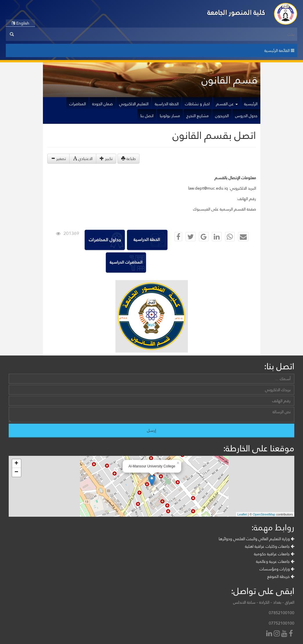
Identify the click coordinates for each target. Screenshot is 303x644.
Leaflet (242, 514)
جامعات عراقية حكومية (274, 554)
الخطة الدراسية (167, 104)
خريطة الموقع (281, 576)
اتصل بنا (147, 116)
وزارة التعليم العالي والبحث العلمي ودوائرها (256, 539)
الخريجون (222, 116)
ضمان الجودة (102, 104)
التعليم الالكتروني (134, 104)
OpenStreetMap (264, 514)
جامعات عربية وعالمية (275, 561)
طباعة (128, 159)
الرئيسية (251, 104)
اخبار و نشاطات (197, 104)
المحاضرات (78, 104)
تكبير (106, 159)
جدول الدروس (246, 116)
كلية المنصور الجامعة (236, 12)
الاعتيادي (83, 159)
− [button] (16, 472)
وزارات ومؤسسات (277, 569)
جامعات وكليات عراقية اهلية (270, 546)
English (20, 23)
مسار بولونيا (170, 116)
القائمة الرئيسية (279, 50)
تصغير (58, 159)
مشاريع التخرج (198, 116)
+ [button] (16, 464)
